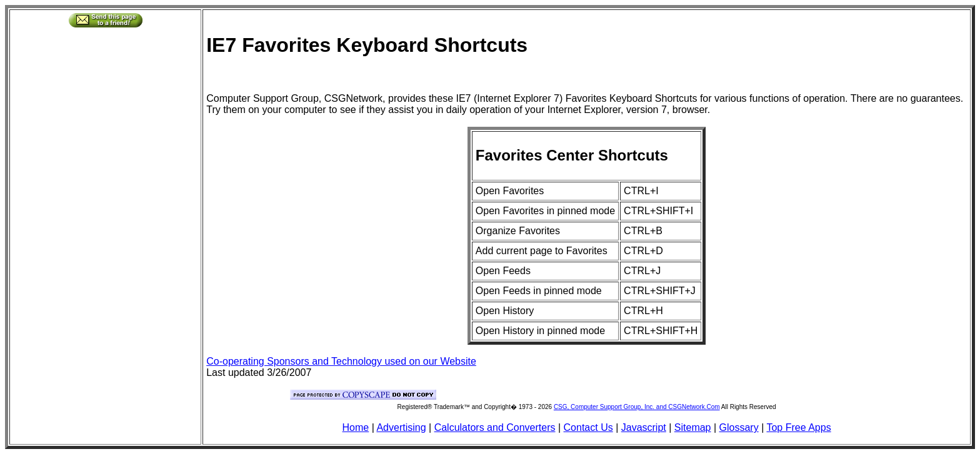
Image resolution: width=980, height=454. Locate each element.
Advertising (401, 427)
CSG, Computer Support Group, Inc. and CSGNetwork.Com (637, 407)
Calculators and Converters (495, 427)
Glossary (739, 427)
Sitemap (693, 427)
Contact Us (588, 427)
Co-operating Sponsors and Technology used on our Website (341, 361)
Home (356, 427)
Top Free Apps (798, 427)
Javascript (644, 427)
